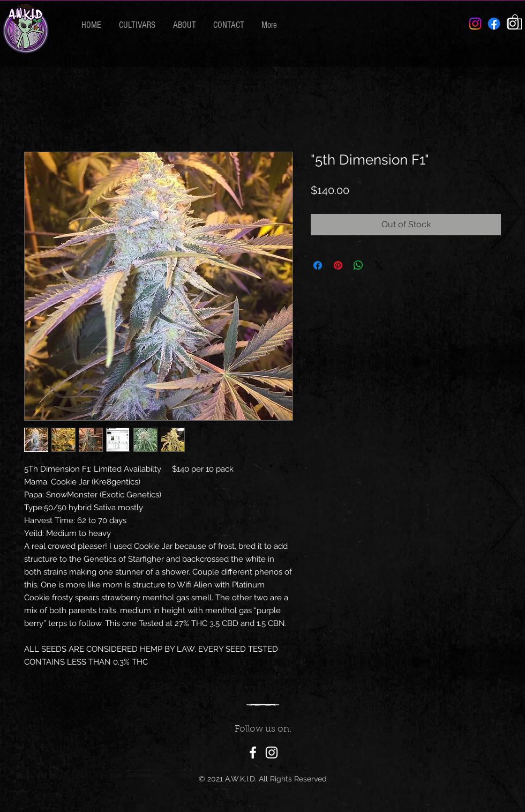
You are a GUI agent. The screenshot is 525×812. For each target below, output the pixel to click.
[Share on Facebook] (318, 265)
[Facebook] (494, 24)
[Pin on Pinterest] (338, 265)
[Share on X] (379, 265)
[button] (515, 21)
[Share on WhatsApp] (358, 265)
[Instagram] (272, 753)
